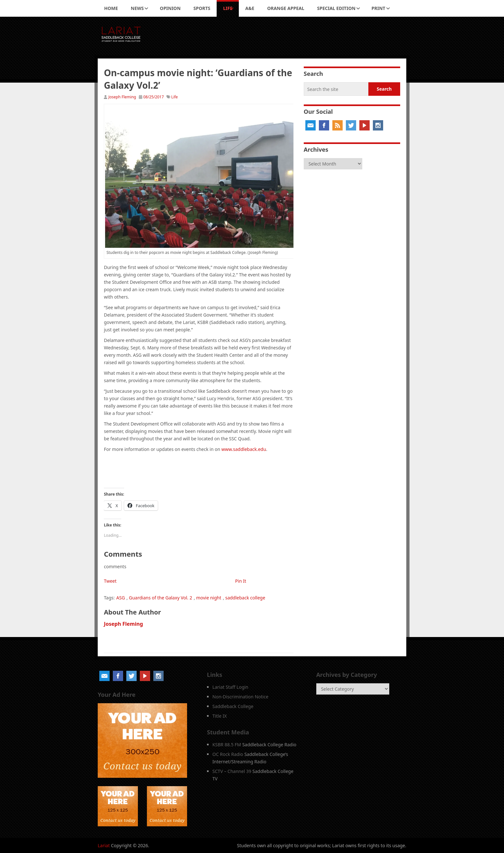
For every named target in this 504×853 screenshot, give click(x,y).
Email (310, 125)
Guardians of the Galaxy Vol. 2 (161, 598)
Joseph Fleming (122, 97)
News (137, 8)
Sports (202, 8)
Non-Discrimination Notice (240, 697)
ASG (121, 598)
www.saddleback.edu (244, 449)
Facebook (324, 125)
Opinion (170, 8)
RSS (337, 125)
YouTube (364, 125)
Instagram (378, 125)
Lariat (104, 845)
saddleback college (245, 598)
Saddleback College (233, 706)
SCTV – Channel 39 (232, 771)
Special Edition (336, 8)
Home (111, 8)
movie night (209, 598)
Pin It (241, 581)
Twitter (351, 125)
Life (228, 8)
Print (378, 8)
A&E (250, 8)
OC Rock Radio (228, 754)
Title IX (220, 716)
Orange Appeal (286, 8)
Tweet (110, 581)
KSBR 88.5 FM (227, 745)
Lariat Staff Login (230, 687)
